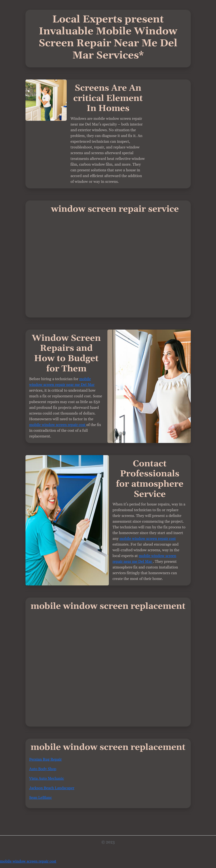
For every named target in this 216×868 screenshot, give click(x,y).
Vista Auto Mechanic (47, 779)
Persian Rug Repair (46, 759)
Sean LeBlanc (41, 798)
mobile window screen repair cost (58, 425)
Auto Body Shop (43, 769)
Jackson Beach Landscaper (52, 788)
